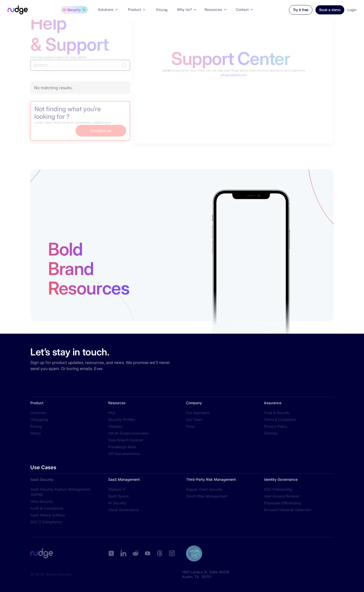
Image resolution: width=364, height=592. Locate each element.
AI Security (117, 503)
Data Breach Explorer (126, 440)
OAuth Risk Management (207, 496)
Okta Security (42, 501)
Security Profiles (122, 419)
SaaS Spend (118, 496)
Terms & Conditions (280, 419)
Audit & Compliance (47, 508)
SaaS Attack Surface (48, 515)
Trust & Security (277, 413)
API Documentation (124, 454)
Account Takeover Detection (288, 510)
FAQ (112, 413)
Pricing (36, 426)
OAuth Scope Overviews (129, 433)
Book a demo (330, 10)
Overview (38, 413)
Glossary (115, 426)
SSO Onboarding (278, 489)
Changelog (39, 419)
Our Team (194, 419)
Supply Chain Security (204, 489)
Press (191, 426)
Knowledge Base (122, 447)
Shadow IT (117, 489)
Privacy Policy (276, 426)
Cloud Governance (123, 510)
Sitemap (271, 433)
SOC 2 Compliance (46, 522)
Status (36, 433)
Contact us (101, 131)
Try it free (301, 10)
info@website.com (234, 75)
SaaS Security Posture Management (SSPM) (60, 492)
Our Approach (198, 413)
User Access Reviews (282, 496)
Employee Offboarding (282, 503)
